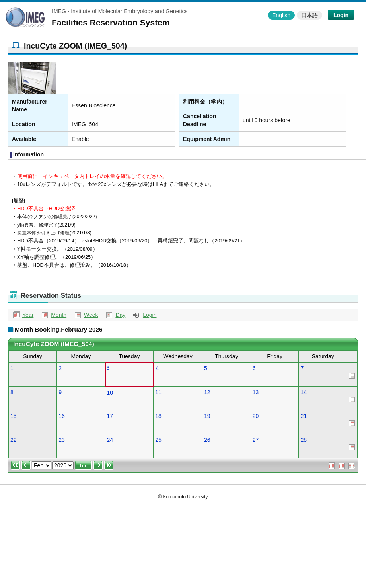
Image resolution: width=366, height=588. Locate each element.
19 (207, 416)
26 (207, 440)
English (281, 15)
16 (62, 416)
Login (341, 15)
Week (91, 315)
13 (256, 392)
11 (158, 392)
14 (304, 392)
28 (304, 440)
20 (256, 416)
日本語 (310, 15)
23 (62, 440)
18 (158, 416)
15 (14, 416)
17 (110, 416)
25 (158, 440)
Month (59, 315)
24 (110, 440)
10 (110, 393)
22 (14, 440)
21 (304, 416)
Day (120, 315)
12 (207, 392)
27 (256, 440)
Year (28, 315)
